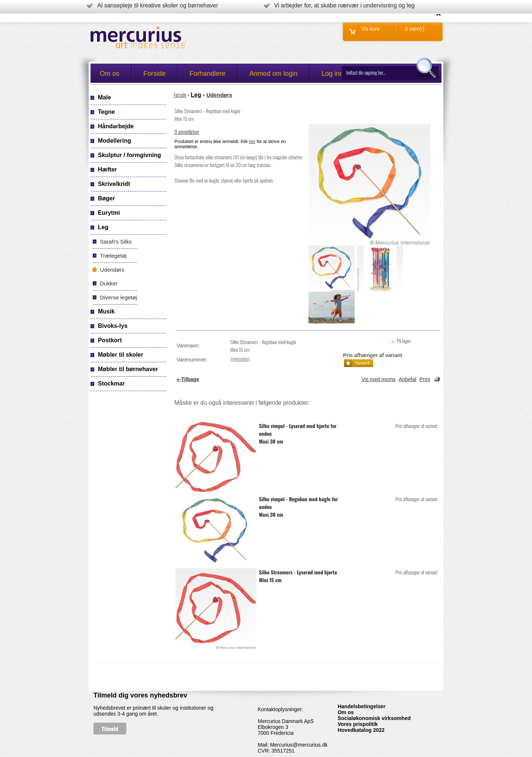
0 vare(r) (415, 29)
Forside (180, 94)
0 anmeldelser (187, 131)
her (252, 142)
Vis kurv (371, 29)
